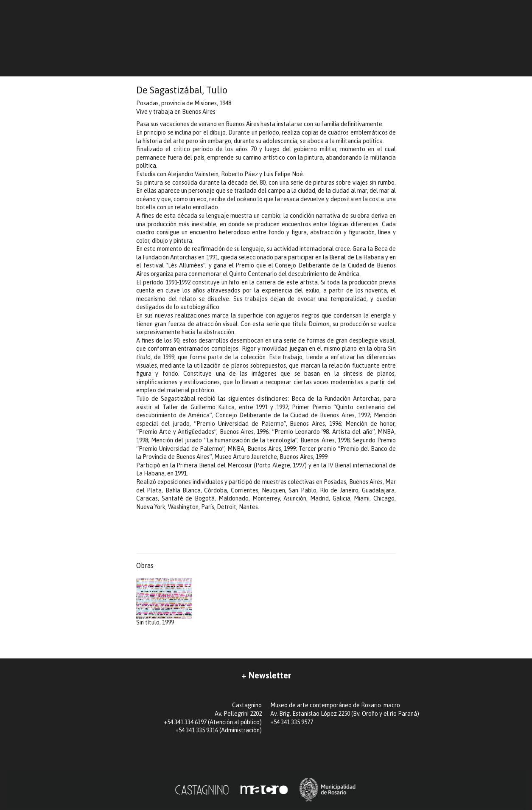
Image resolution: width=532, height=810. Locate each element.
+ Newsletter (266, 675)
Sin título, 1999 (164, 602)
